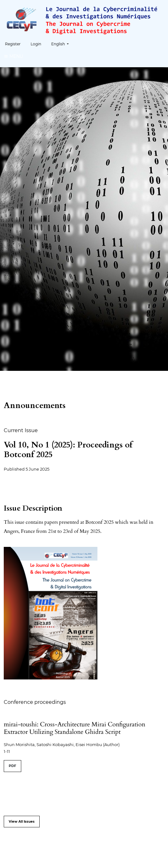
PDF (12, 766)
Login (36, 44)
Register (13, 44)
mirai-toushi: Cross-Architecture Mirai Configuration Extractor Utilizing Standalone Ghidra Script (74, 728)
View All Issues (22, 822)
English (62, 43)
